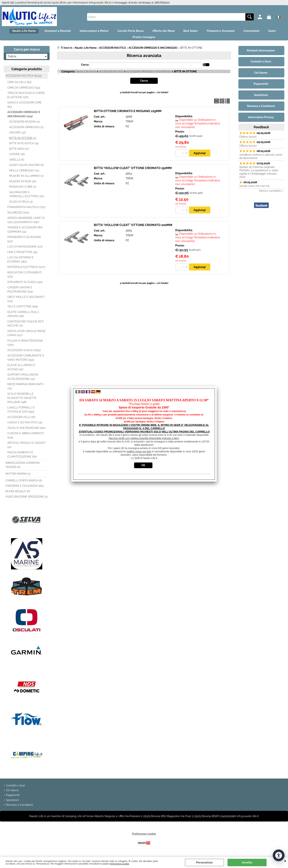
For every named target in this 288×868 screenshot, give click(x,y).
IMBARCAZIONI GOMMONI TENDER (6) (23, 468)
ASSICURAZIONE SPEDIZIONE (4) (27, 500)
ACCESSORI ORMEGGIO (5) (26, 130)
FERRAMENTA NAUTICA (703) (26, 210)
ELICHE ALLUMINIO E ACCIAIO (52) (21, 370)
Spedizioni (12, 803)
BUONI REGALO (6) (18, 494)
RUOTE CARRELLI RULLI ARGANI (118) (23, 317)
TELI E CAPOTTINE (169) (23, 309)
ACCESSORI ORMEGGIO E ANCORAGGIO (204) (24, 117)
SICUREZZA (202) (18, 216)
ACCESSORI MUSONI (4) (24, 125)
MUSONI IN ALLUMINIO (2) (26, 179)
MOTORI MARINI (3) (18, 477)
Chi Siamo (12, 793)
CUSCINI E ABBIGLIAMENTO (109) (26, 438)
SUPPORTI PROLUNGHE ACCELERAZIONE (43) (23, 380)
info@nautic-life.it (100, 3)
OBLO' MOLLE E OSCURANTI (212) (26, 302)
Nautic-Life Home (24, 32)
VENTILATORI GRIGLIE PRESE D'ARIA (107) (26, 336)
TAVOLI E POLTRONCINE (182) (26, 431)
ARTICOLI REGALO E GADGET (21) (27, 448)
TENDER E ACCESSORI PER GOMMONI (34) (25, 233)
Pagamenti (13, 798)
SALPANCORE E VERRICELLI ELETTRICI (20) (27, 197)
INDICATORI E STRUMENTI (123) (25, 278)
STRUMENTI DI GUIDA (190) (25, 285)
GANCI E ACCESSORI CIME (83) (24, 108)
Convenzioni (268, 32)
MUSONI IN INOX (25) (23, 184)
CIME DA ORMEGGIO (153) (24, 91)
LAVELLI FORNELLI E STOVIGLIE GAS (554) (21, 413)
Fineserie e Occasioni (235, 32)
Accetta (247, 862)
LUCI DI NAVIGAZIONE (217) (25, 250)
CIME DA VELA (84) (19, 85)
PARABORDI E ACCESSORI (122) (24, 242)
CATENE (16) (17, 157)
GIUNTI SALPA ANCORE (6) (26, 168)
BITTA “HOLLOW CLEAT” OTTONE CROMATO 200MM (133, 228)
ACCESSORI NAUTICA (111, 75)
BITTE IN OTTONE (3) (23, 141)
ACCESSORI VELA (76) (21, 420)
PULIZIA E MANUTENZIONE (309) (25, 346)
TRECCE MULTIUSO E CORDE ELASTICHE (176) (26, 98)
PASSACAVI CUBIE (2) (23, 190)
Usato (127, 39)
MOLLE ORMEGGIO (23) (24, 173)
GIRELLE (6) (17, 163)
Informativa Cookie (120, 864)
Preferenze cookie (144, 837)
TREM (129, 124)
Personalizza (204, 862)
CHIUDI (285, 861)
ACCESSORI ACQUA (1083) (24, 353)
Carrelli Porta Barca (138, 32)
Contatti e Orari (16, 788)
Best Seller (202, 32)
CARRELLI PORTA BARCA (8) (24, 483)
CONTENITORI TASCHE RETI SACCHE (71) (26, 327)
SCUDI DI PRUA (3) (21, 205)
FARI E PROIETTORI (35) (22, 255)
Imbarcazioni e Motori (99, 32)
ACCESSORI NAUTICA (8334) (24, 79)
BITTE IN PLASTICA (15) (24, 146)
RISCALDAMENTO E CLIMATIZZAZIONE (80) (22, 457)
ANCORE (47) (17, 135)
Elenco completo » (271, 194)
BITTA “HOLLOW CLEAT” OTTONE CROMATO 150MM (133, 171)
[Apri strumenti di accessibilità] (278, 855)
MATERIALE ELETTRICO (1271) (26, 270)
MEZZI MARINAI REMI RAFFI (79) (25, 389)
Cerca (85, 68)
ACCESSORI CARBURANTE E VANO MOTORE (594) (26, 361)
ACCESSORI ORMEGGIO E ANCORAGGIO (149, 75)
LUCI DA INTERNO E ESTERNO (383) (20, 262)
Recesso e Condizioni (20, 808)
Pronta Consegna (153, 39)
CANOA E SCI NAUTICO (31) (25, 425)
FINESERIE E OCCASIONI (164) (25, 489)
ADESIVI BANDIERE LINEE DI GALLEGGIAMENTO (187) (26, 223)
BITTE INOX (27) (19, 152)
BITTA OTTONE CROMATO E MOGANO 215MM (128, 114)
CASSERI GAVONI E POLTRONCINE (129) (20, 292)
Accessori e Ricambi (60, 32)
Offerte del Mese (173, 32)
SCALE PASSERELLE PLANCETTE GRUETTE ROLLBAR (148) (22, 401)
